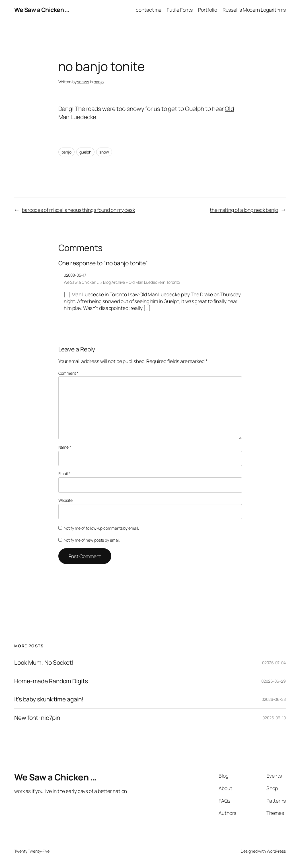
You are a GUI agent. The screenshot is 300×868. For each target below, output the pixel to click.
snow (104, 152)
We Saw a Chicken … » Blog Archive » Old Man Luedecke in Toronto (122, 282)
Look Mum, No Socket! (44, 663)
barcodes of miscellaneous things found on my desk (78, 210)
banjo (99, 82)
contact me (149, 10)
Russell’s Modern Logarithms (254, 10)
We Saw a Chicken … (42, 10)
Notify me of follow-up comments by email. (101, 528)
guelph (85, 152)
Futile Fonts (180, 10)
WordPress (276, 851)
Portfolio (207, 10)
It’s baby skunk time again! (49, 699)
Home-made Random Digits (51, 681)
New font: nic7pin (37, 718)
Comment (68, 373)
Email (64, 474)
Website (65, 500)
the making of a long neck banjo (244, 210)
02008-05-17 (75, 275)
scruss (83, 82)
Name (65, 447)
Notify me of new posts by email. (92, 540)
